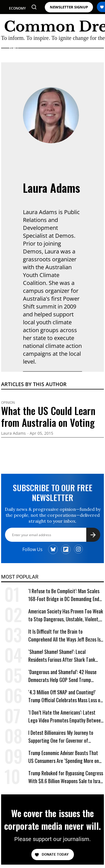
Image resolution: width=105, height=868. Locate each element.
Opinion (8, 403)
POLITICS (16, 18)
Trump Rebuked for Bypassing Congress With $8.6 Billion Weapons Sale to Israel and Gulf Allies (66, 777)
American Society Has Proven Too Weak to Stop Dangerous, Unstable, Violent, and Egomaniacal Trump (66, 615)
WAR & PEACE (14, 45)
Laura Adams (52, 188)
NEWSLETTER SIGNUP (69, 7)
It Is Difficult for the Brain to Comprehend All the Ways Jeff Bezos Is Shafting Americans (64, 635)
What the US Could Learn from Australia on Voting (48, 416)
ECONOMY (17, 8)
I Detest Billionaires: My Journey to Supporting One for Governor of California (61, 737)
